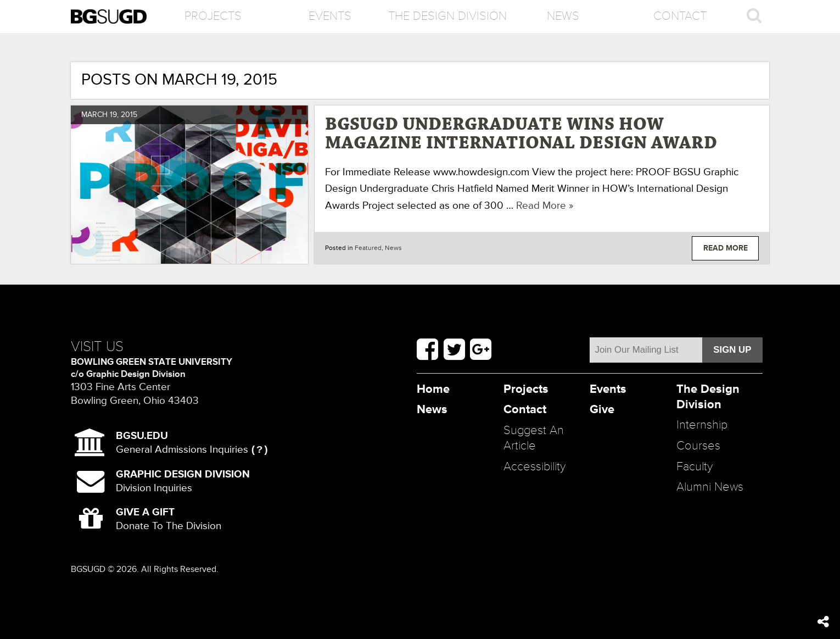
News (563, 16)
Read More (726, 248)
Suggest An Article (534, 438)
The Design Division (447, 16)
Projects (213, 16)
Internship (702, 425)
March (94, 115)
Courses (698, 446)
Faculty (695, 467)
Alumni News (710, 487)
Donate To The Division (169, 519)
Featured (368, 248)
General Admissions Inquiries (182, 443)
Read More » (545, 205)
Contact (680, 16)
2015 (129, 115)
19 (113, 115)
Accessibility (534, 467)
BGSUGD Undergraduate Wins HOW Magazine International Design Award (521, 134)
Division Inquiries (183, 481)
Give (602, 410)
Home (433, 389)
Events (330, 16)
